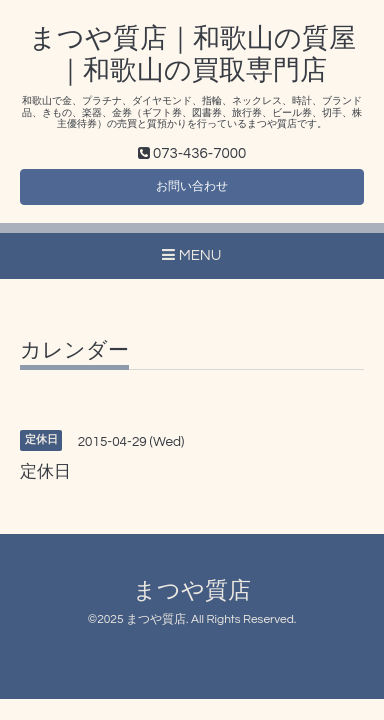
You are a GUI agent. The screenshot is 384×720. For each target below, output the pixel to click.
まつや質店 (192, 591)
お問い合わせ (192, 186)
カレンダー (74, 350)
